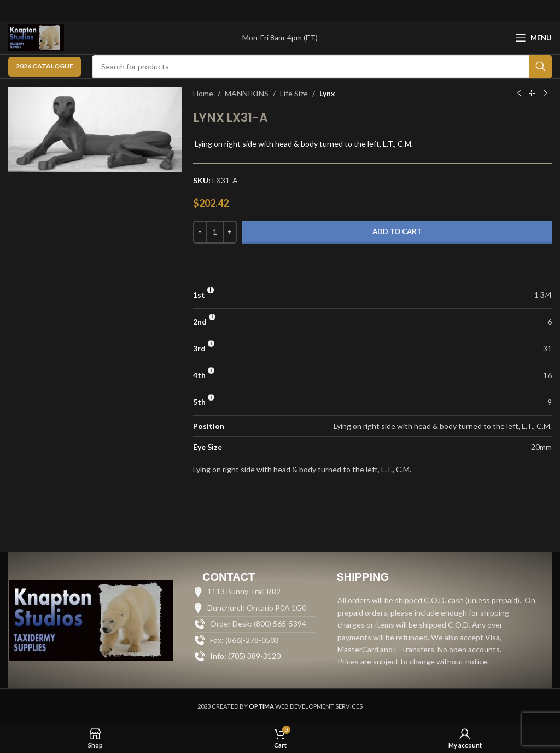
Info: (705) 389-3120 (245, 656)
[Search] (322, 67)
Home (203, 93)
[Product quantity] (215, 232)
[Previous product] (519, 94)
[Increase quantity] (230, 232)
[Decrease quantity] (200, 232)
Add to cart (397, 231)
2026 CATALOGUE (45, 66)
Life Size (294, 93)
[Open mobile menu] (533, 38)
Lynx (327, 93)
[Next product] (545, 94)
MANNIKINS (247, 93)
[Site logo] (36, 37)
